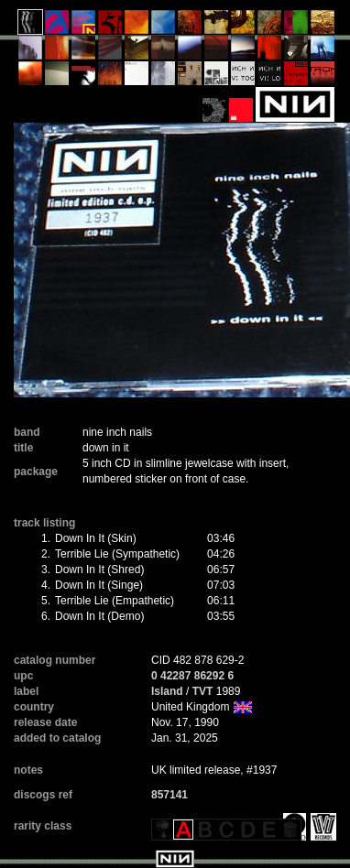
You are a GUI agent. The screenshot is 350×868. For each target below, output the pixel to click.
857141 (170, 795)
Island (167, 691)
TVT (203, 691)
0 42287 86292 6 (192, 676)
